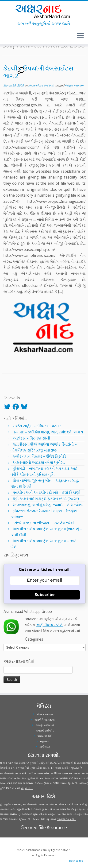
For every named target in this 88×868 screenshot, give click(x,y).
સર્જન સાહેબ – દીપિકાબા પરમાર (37, 426)
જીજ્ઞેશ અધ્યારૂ (74, 85)
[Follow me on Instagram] (7, 37)
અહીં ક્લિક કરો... (67, 819)
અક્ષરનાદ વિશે (45, 736)
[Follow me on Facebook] (5, 37)
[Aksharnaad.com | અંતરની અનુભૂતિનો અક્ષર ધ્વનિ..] (44, 11)
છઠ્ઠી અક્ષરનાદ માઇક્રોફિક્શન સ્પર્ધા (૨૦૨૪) (46, 498)
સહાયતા (45, 741)
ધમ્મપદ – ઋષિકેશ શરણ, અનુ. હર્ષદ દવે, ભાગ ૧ (48, 432)
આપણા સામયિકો (45, 725)
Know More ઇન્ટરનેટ (41, 85)
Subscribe (45, 595)
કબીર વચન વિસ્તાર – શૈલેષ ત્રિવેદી (39, 456)
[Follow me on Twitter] (4, 37)
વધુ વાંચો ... (27, 788)
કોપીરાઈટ (45, 747)
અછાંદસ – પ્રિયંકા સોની (31, 438)
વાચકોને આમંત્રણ (45, 720)
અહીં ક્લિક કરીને (49, 625)
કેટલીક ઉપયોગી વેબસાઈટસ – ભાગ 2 (40, 72)
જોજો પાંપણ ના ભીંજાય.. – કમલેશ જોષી (43, 523)
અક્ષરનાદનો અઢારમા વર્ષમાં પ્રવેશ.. (39, 462)
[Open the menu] (80, 36)
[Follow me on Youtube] (8, 37)
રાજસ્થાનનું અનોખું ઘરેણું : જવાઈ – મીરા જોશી (48, 505)
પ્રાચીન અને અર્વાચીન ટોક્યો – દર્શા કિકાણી (47, 492)
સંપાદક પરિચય (45, 714)
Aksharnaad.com (36, 850)
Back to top (76, 861)
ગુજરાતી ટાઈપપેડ (45, 730)
